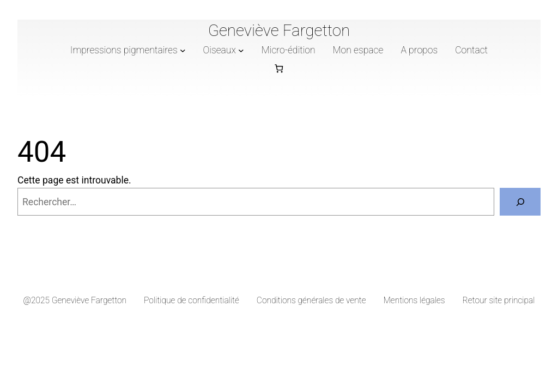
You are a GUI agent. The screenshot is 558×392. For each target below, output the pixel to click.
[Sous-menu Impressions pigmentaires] (183, 50)
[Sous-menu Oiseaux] (241, 50)
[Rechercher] (520, 202)
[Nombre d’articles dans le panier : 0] (279, 68)
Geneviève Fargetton (279, 30)
